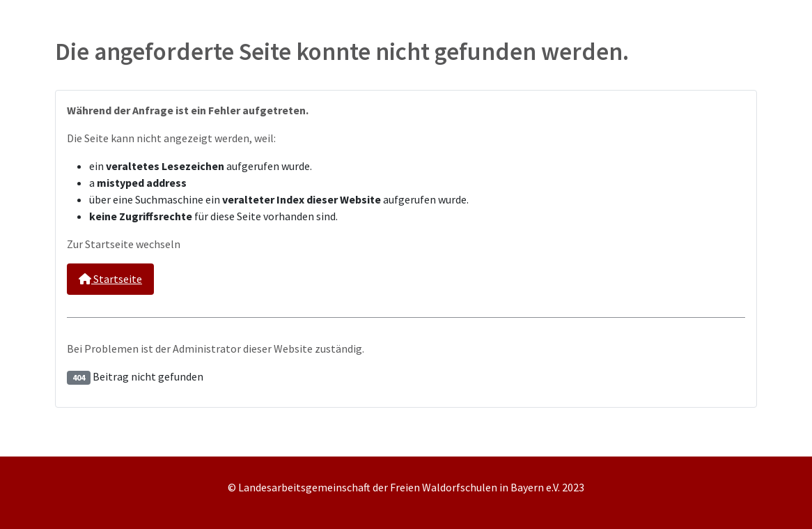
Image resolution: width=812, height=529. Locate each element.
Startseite (110, 279)
